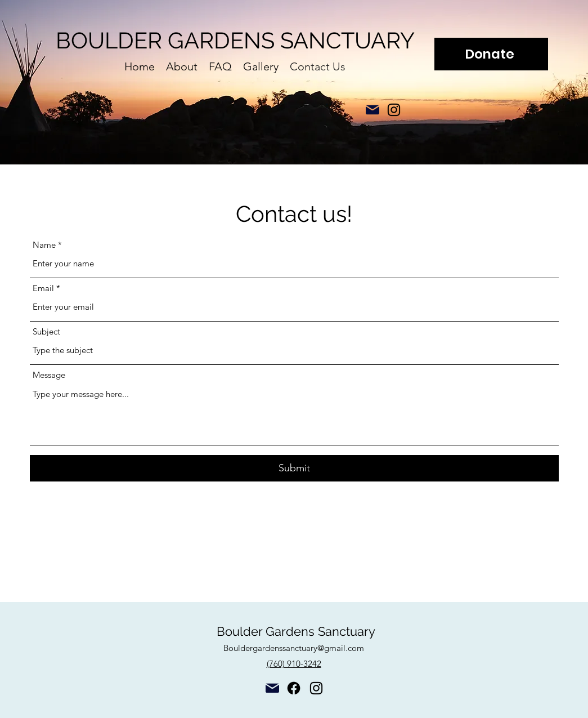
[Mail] (372, 110)
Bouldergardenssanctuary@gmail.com (294, 648)
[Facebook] (294, 688)
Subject (46, 331)
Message (49, 375)
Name (44, 245)
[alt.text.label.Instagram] (394, 110)
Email (43, 288)
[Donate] (491, 54)
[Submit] (294, 468)
